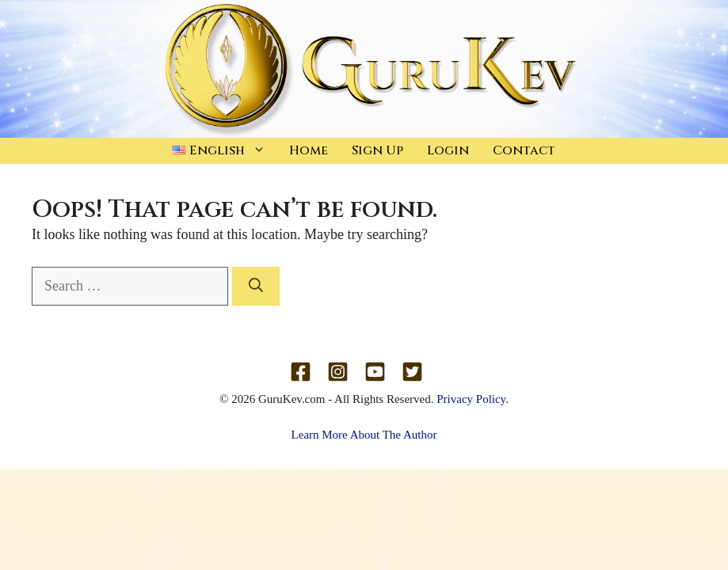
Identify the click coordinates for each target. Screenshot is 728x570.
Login (448, 150)
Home (309, 150)
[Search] (256, 286)
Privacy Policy (471, 399)
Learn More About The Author (364, 435)
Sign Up (377, 150)
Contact (524, 150)
